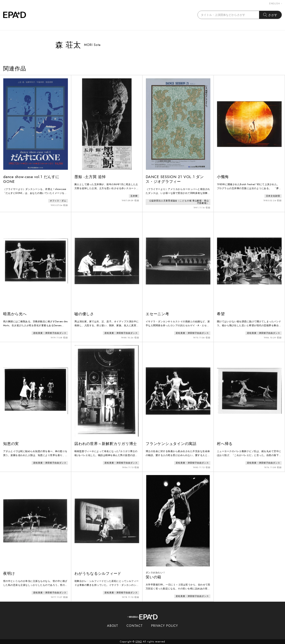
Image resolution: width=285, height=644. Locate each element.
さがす (270, 15)
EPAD (139, 642)
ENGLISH (275, 4)
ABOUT (113, 626)
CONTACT (134, 626)
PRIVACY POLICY (165, 626)
